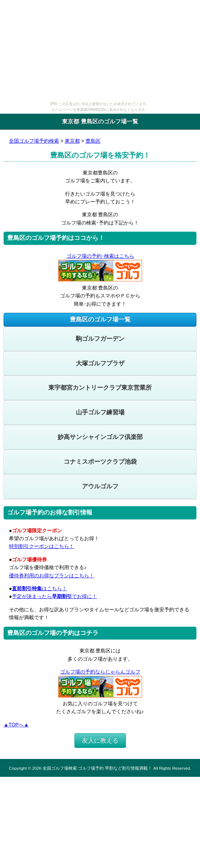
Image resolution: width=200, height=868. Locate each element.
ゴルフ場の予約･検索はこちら (100, 256)
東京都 (72, 141)
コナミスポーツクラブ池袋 (100, 462)
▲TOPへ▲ (16, 725)
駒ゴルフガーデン (100, 339)
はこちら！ (39, 588)
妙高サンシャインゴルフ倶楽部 (100, 437)
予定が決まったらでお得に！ (54, 596)
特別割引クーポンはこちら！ (42, 546)
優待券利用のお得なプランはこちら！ (52, 576)
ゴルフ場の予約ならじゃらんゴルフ (100, 672)
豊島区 (93, 141)
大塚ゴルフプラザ (100, 363)
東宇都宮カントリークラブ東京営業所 (100, 388)
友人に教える (100, 741)
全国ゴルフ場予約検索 (34, 141)
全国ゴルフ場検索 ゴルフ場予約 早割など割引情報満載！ (97, 768)
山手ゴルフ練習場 (100, 412)
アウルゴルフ (100, 486)
